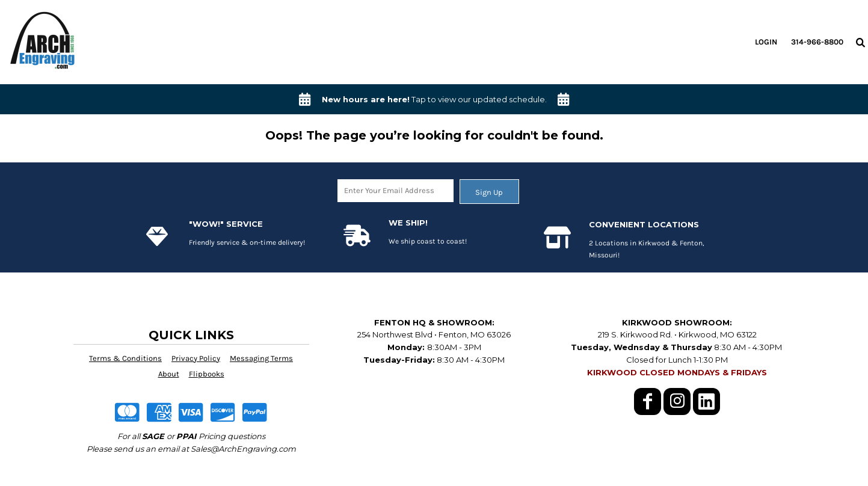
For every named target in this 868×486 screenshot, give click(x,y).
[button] (860, 42)
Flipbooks (207, 374)
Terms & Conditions (125, 358)
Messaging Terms (261, 358)
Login (766, 42)
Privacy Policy (196, 358)
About (169, 374)
